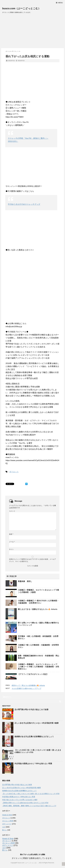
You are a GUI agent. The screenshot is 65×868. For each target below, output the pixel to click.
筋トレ (5, 830)
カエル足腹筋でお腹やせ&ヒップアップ (26, 688)
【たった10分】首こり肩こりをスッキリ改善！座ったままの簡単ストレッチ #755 (31, 794)
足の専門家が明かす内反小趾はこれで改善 (31, 710)
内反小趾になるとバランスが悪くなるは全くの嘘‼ (20, 800)
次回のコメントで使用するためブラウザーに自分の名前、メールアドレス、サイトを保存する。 (32, 560)
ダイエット (14, 472)
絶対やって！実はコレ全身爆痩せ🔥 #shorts (28, 685)
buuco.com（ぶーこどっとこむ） (21, 8)
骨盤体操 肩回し (25, 581)
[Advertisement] (32, 31)
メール (12, 542)
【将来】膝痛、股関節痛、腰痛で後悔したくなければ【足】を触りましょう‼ (29, 806)
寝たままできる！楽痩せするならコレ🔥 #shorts (38, 609)
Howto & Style (7, 815)
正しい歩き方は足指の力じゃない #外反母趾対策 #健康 (37, 723)
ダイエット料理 (8, 821)
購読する (7, 697)
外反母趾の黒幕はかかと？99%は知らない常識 (33, 764)
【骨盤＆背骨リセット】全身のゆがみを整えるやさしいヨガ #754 (25, 803)
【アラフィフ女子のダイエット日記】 (33, 674)
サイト (11, 549)
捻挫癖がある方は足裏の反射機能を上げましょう (34, 737)
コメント (12, 511)
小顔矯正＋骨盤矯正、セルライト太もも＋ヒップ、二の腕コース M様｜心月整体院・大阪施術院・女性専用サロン (38, 667)
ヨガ (4, 827)
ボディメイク (7, 824)
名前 (11, 534)
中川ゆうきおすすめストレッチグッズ (24, 204)
